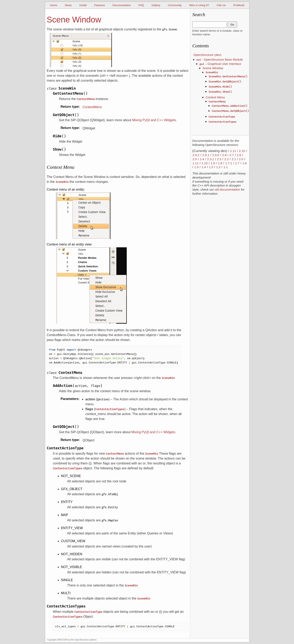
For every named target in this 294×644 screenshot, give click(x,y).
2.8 (224, 155)
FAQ (141, 5)
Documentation (122, 5)
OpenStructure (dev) (207, 55)
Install (83, 5)
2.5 (195, 159)
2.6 (239, 155)
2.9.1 (206, 155)
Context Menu (215, 97)
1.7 (237, 163)
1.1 (226, 167)
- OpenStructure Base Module (220, 59)
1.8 (220, 163)
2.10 (242, 151)
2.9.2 (196, 155)
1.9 (213, 163)
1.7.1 (229, 163)
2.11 (233, 151)
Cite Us (221, 5)
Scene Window (213, 68)
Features (100, 5)
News (68, 5)
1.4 (204, 167)
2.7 (232, 155)
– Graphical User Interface (220, 64)
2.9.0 (216, 155)
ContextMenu (92, 107)
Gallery (156, 5)
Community (175, 5)
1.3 (211, 167)
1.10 (205, 163)
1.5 (196, 167)
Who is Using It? (199, 5)
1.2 (218, 167)
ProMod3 (239, 5)
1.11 (196, 163)
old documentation (227, 189)
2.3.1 (210, 159)
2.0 (241, 159)
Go (232, 25)
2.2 (227, 159)
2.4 (202, 159)
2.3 (219, 159)
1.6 (244, 163)
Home (54, 5)
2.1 (234, 159)
